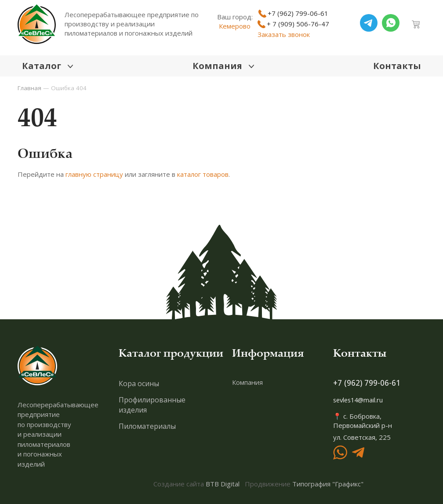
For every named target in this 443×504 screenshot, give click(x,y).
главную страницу (94, 175)
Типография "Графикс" (328, 484)
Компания (247, 383)
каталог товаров (203, 175)
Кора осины (139, 384)
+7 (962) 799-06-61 (367, 383)
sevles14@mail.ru (360, 401)
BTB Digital (223, 484)
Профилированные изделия (152, 405)
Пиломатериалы (147, 427)
